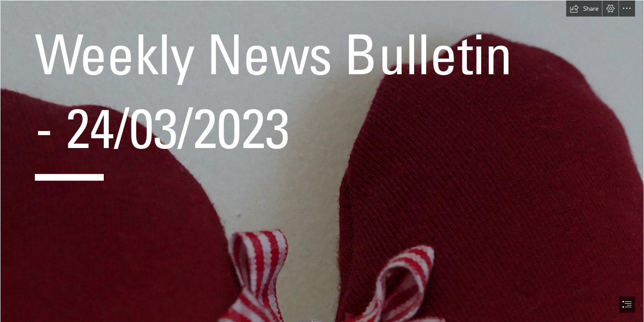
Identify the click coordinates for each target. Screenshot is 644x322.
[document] (322, 161)
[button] (584, 8)
